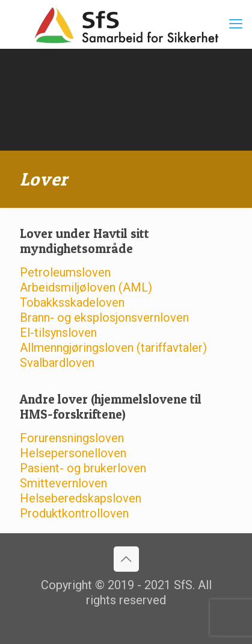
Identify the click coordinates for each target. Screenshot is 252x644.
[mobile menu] (236, 24)
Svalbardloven (57, 363)
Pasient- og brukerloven (83, 468)
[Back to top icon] (126, 559)
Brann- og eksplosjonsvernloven (104, 317)
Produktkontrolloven (74, 513)
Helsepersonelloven (73, 453)
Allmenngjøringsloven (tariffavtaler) (113, 348)
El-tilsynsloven (58, 333)
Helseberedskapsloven (81, 498)
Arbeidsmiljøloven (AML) (86, 287)
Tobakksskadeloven (72, 302)
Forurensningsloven (72, 438)
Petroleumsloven (65, 272)
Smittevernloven (63, 483)
